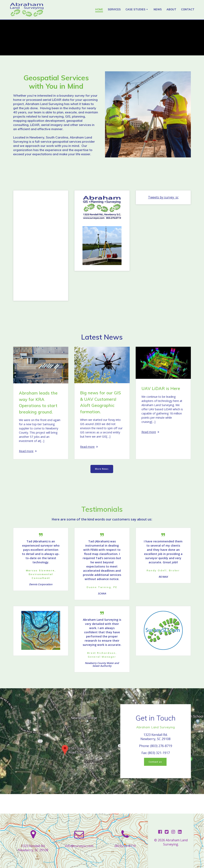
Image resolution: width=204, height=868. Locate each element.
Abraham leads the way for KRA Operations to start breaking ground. (38, 402)
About (171, 9)
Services (114, 9)
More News (102, 475)
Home (99, 9)
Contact (188, 9)
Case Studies (135, 9)
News (158, 9)
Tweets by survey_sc (163, 197)
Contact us (155, 781)
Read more (27, 455)
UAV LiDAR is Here (161, 388)
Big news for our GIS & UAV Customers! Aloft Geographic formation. (101, 402)
